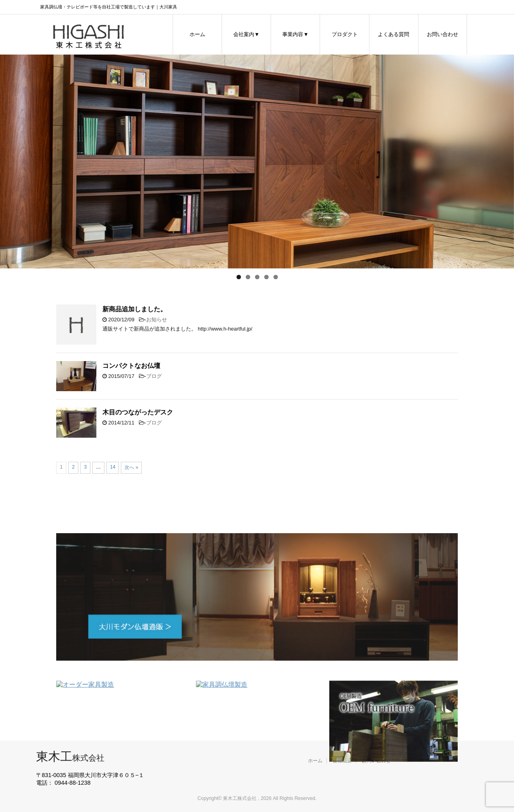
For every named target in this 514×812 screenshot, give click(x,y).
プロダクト (345, 34)
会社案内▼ (246, 34)
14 (113, 467)
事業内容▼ (295, 34)
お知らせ (157, 320)
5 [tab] (276, 277)
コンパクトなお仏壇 (131, 366)
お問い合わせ (443, 34)
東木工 (70, 756)
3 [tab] (257, 277)
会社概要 (342, 761)
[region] (257, 161)
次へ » (131, 467)
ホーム (197, 34)
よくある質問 (394, 34)
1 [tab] (239, 277)
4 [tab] (266, 277)
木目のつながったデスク (138, 412)
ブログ (154, 376)
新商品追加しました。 (135, 309)
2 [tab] (248, 277)
